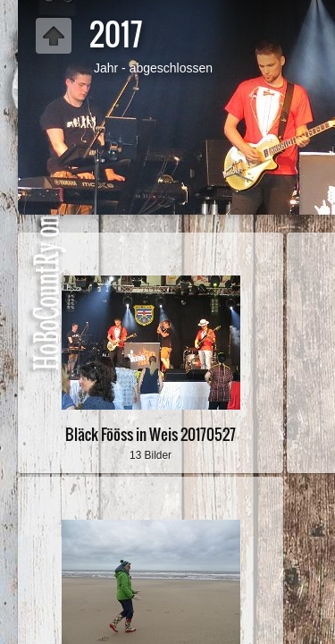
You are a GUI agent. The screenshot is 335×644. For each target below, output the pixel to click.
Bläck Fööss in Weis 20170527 (151, 434)
